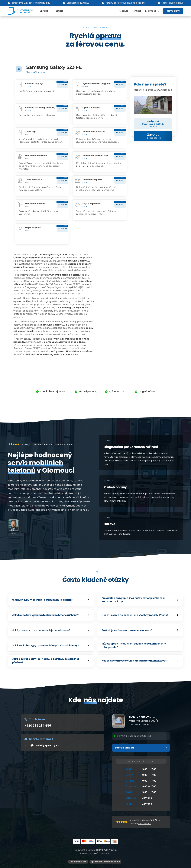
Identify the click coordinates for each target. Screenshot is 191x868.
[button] (51, 600)
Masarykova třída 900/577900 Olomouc (144, 723)
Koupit (59, 11)
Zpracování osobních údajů (105, 862)
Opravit (44, 11)
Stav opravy (173, 11)
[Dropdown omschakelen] (50, 11)
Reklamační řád (78, 862)
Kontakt (136, 11)
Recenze (124, 11)
